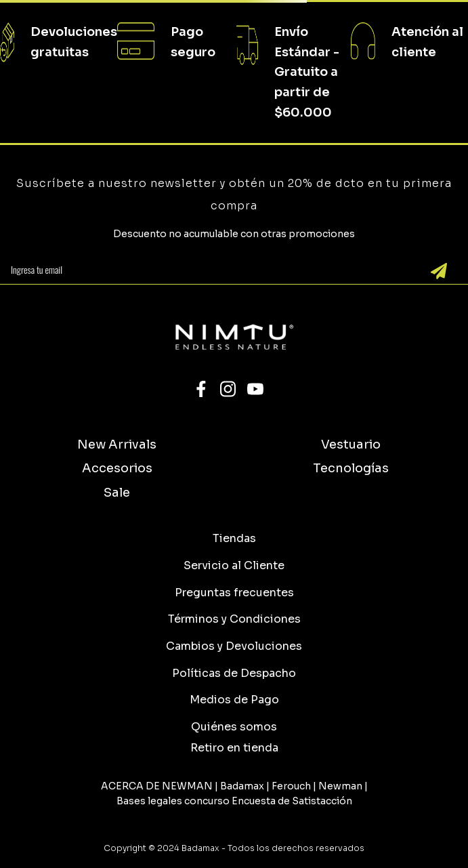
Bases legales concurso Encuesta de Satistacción (234, 801)
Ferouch (291, 786)
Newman (340, 786)
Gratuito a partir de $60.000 (306, 92)
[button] (234, 747)
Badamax (242, 786)
